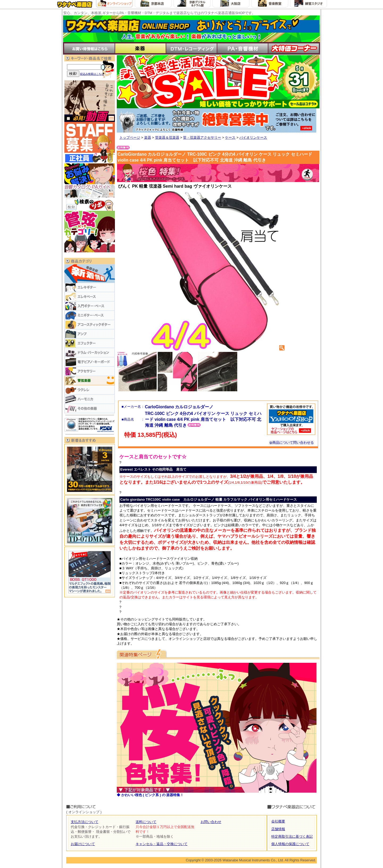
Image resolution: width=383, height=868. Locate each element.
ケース (230, 137)
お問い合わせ (211, 822)
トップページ (130, 137)
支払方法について (85, 822)
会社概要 (278, 821)
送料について (146, 822)
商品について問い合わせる (292, 443)
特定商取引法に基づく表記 (292, 836)
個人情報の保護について (290, 844)
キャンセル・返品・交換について (162, 844)
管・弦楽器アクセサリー (202, 137)
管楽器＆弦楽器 (167, 137)
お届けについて (83, 844)
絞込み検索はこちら (92, 74)
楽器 (148, 137)
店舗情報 (278, 829)
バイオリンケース (253, 137)
